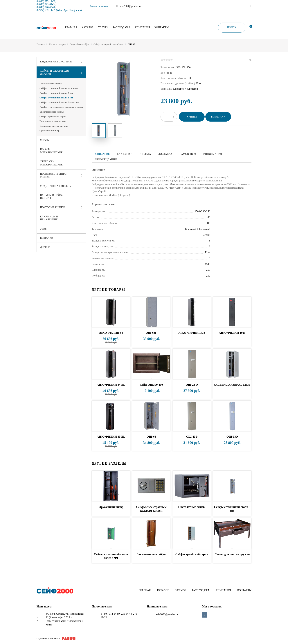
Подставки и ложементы (53, 121)
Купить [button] (192, 117)
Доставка (165, 154)
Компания (142, 28)
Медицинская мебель (55, 186)
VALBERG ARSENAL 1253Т (232, 385)
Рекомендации (106, 159)
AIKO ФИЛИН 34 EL (111, 385)
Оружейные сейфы (80, 44)
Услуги (103, 28)
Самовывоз (188, 154)
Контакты (162, 28)
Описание (102, 154)
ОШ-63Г (151, 333)
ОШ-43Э (192, 437)
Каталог (88, 28)
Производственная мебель (54, 175)
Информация (213, 154)
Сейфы (45, 140)
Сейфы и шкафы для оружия (54, 72)
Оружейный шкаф (49, 130)
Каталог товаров (57, 44)
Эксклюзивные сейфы (52, 112)
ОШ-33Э (232, 437)
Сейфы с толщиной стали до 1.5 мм (59, 88)
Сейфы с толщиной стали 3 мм (56, 98)
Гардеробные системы (56, 62)
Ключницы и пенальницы (49, 218)
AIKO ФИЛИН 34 (111, 333)
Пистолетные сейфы (51, 83)
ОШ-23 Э (192, 385)
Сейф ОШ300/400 (151, 385)
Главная (71, 28)
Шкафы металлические (51, 151)
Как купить (125, 154)
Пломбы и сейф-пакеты (51, 197)
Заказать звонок (99, 6)
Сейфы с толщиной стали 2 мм (56, 93)
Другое (45, 247)
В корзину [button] (218, 117)
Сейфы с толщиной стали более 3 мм (59, 102)
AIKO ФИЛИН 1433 (192, 333)
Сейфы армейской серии (53, 117)
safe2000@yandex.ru (167, 614)
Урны (44, 229)
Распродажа (122, 28)
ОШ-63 (151, 437)
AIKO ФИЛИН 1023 (232, 333)
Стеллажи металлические (51, 163)
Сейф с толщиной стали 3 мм (108, 44)
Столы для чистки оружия (54, 126)
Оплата (146, 154)
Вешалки (47, 238)
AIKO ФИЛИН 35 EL (111, 437)
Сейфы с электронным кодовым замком (61, 107)
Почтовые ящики (52, 207)
